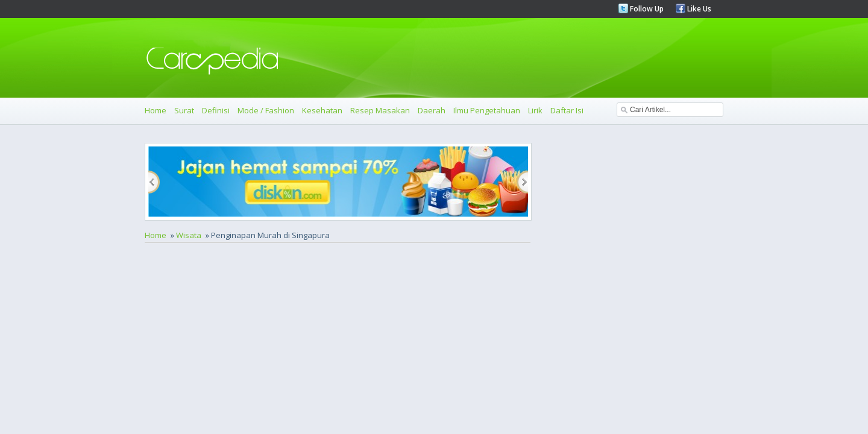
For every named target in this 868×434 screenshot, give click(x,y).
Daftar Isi (567, 110)
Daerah (432, 110)
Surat (184, 110)
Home (156, 110)
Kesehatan (322, 110)
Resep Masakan (380, 110)
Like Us (698, 9)
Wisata (189, 235)
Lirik (535, 110)
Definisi (216, 110)
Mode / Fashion (266, 110)
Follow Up (646, 9)
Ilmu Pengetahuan (487, 110)
